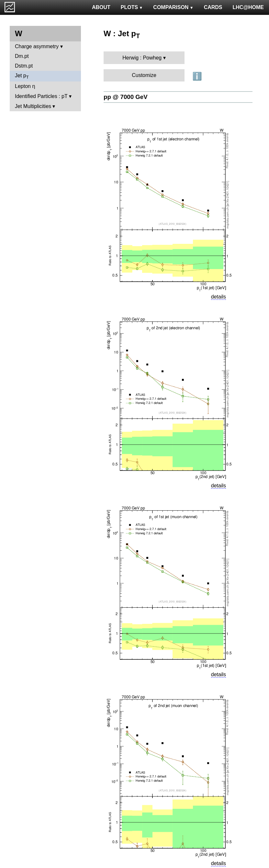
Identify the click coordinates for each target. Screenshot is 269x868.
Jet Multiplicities (33, 106)
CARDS (213, 7)
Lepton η (25, 86)
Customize (144, 75)
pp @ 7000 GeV (126, 97)
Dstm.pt (24, 66)
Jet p (22, 76)
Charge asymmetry (37, 46)
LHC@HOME (248, 7)
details (219, 297)
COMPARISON (173, 7)
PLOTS (132, 7)
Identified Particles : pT (41, 96)
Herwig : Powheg (142, 58)
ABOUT (101, 7)
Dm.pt (22, 56)
